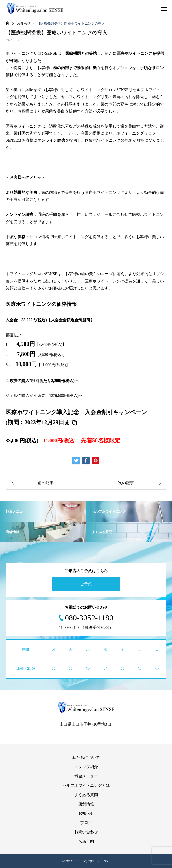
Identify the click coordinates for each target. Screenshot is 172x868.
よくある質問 (86, 795)
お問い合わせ (86, 832)
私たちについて (86, 758)
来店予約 (86, 841)
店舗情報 (86, 804)
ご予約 (86, 584)
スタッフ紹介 (86, 767)
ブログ (86, 823)
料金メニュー (86, 776)
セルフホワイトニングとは (86, 785)
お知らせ (86, 813)
